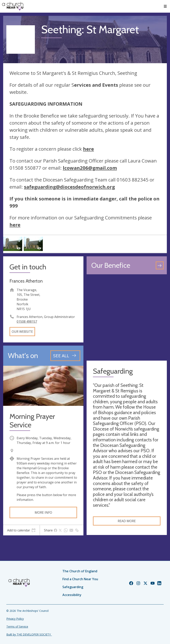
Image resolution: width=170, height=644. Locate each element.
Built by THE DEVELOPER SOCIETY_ (29, 634)
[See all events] (65, 356)
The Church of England (80, 571)
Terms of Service (17, 627)
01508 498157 (27, 322)
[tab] (21, 530)
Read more (127, 521)
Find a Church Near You (80, 579)
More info (43, 512)
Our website (22, 332)
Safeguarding (73, 587)
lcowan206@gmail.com (90, 168)
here (88, 149)
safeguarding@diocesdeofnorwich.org (69, 187)
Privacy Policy (15, 619)
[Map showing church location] (127, 317)
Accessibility (72, 595)
